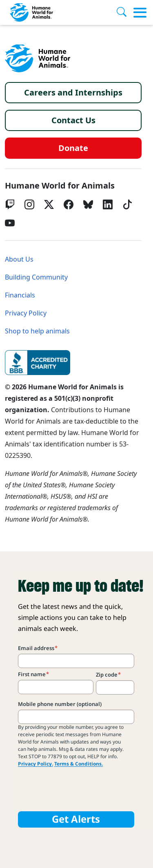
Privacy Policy (26, 313)
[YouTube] (10, 223)
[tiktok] (127, 204)
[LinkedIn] (108, 204)
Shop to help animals (37, 331)
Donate (73, 148)
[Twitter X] (49, 204)
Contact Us (73, 120)
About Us (19, 259)
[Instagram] (29, 204)
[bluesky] (88, 204)
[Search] (125, 13)
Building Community (36, 277)
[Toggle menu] (140, 13)
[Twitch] (10, 204)
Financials (20, 295)
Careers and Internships (73, 93)
